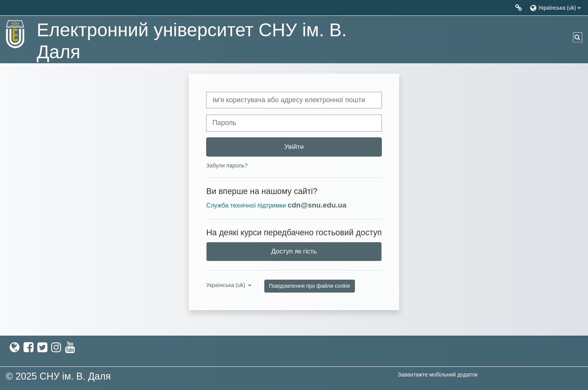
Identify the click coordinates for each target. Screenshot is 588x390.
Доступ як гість (294, 251)
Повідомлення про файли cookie (310, 286)
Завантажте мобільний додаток (438, 375)
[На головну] (15, 34)
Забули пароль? (227, 165)
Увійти (294, 147)
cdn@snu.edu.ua (317, 205)
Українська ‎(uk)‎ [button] (226, 285)
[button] (555, 8)
